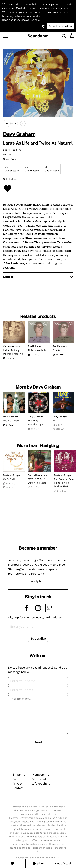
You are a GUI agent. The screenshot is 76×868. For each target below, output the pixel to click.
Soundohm (38, 36)
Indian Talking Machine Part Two (13, 352)
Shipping (19, 775)
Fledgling (16, 150)
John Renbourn (36, 479)
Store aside (40, 779)
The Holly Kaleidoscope (35, 422)
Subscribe (38, 638)
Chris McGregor (12, 475)
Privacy (17, 783)
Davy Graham (19, 134)
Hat (55, 421)
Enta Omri (58, 350)
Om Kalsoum (35, 346)
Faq (15, 779)
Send (38, 742)
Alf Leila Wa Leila (37, 350)
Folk (13, 159)
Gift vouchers (41, 783)
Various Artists (11, 346)
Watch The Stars (37, 483)
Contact (18, 788)
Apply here (38, 581)
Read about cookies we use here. (21, 20)
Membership (41, 775)
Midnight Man (11, 421)
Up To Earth (9, 479)
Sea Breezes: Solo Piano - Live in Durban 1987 (64, 483)
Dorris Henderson (38, 475)
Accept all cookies (61, 26)
